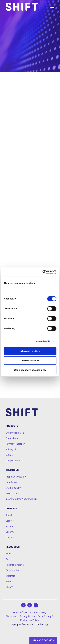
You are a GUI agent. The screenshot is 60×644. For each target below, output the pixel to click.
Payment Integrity (15, 444)
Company (11, 509)
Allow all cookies (30, 351)
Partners (10, 527)
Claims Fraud (12, 438)
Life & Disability (14, 488)
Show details (43, 341)
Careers (10, 521)
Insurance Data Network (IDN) (21, 499)
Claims (9, 455)
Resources (13, 547)
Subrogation (12, 450)
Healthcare (11, 482)
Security (10, 532)
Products (12, 426)
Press (9, 559)
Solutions (12, 470)
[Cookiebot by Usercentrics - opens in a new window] (43, 272)
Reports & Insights (15, 565)
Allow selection (30, 360)
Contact (10, 538)
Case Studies (12, 570)
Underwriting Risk (15, 433)
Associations (12, 494)
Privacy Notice (28, 616)
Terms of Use (20, 613)
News (9, 554)
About (9, 515)
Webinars (10, 576)
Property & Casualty (16, 477)
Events (9, 582)
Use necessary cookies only (30, 370)
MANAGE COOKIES (43, 640)
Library (9, 587)
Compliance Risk (14, 461)
